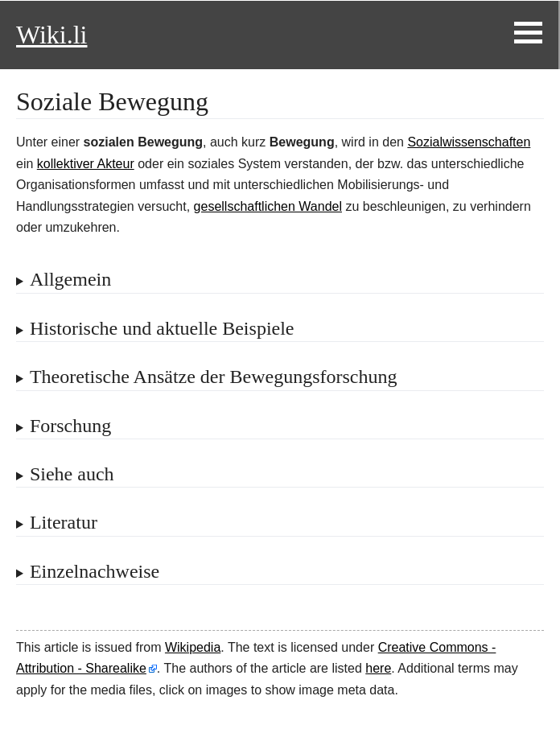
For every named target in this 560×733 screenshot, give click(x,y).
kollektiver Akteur (86, 164)
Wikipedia (193, 647)
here (378, 668)
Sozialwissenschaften (469, 142)
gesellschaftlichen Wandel (268, 206)
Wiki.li (51, 35)
